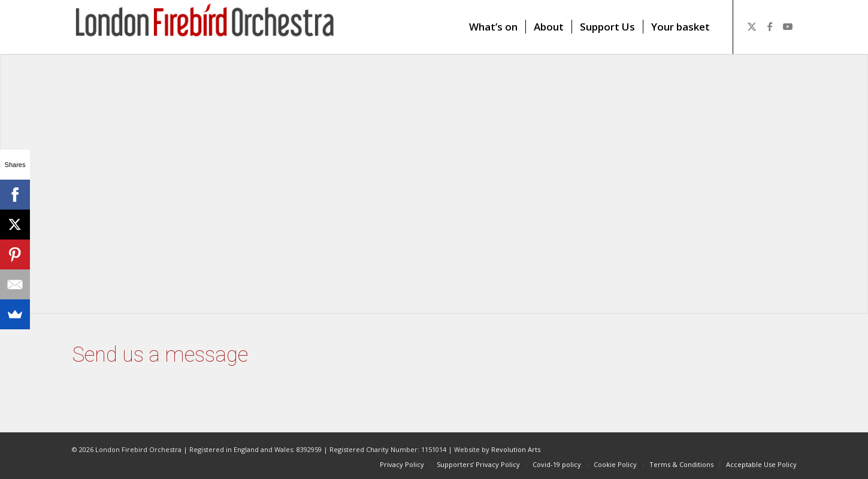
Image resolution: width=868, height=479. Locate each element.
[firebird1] (205, 27)
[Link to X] (752, 26)
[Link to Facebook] (770, 26)
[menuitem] (493, 27)
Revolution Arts (516, 449)
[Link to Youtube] (788, 26)
